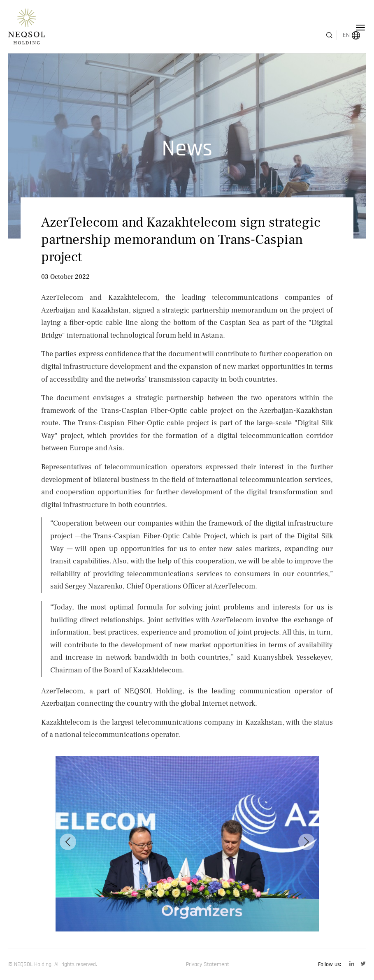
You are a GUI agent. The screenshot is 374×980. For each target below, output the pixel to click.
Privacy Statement (208, 964)
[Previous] (68, 842)
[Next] (307, 842)
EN (336, 28)
